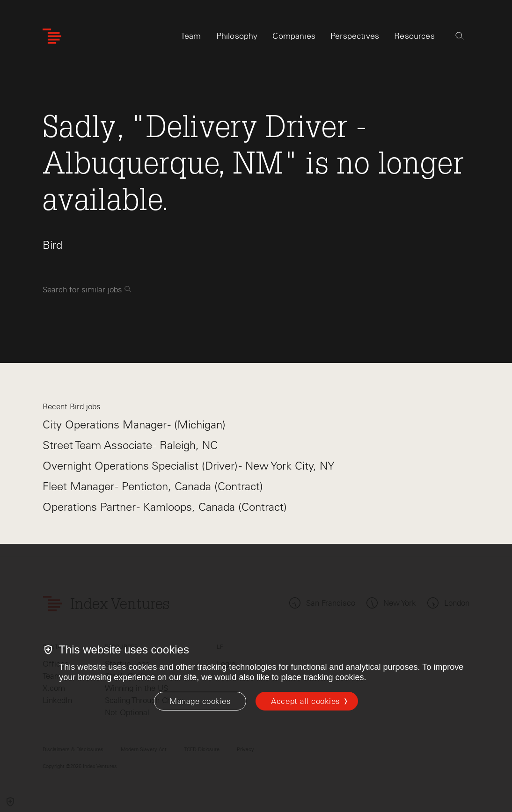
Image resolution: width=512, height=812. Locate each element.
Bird (52, 245)
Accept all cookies (305, 701)
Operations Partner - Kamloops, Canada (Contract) (165, 507)
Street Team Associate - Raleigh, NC (130, 445)
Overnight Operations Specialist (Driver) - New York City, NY (189, 466)
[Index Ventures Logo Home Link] (52, 36)
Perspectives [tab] (355, 36)
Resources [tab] (414, 36)
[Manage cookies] (200, 701)
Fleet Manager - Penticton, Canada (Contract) (153, 486)
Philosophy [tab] (237, 36)
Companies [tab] (294, 36)
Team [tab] (191, 36)
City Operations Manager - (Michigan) (134, 424)
